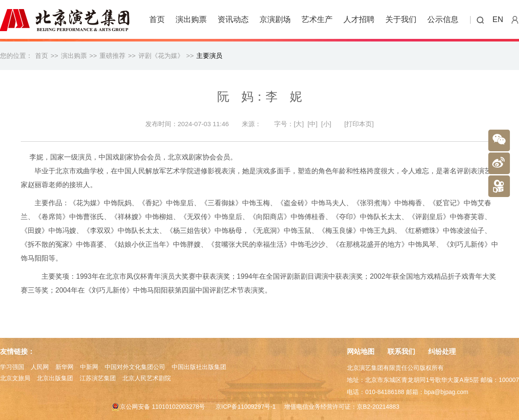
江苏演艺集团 (98, 378)
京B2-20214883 (378, 407)
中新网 (89, 367)
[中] (312, 124)
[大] (299, 124)
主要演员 (209, 56)
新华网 (64, 367)
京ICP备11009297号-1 (246, 407)
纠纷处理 (442, 352)
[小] (326, 124)
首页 (157, 19)
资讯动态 (233, 19)
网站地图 (361, 352)
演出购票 (191, 19)
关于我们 (401, 19)
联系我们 (401, 352)
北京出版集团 (55, 378)
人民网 (40, 367)
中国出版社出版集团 (199, 367)
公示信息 (443, 19)
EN (498, 19)
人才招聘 (359, 19)
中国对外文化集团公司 (135, 367)
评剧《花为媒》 (161, 56)
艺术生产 (317, 19)
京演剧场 (275, 19)
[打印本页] (359, 124)
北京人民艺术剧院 (147, 378)
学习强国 (12, 367)
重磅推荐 (112, 56)
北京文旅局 (15, 378)
